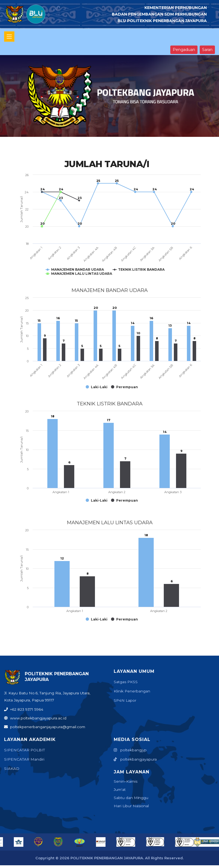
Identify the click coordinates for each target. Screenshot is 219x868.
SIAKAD (12, 768)
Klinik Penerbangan (132, 691)
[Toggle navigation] (9, 37)
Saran (207, 50)
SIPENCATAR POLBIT (24, 750)
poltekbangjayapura (135, 759)
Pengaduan (184, 50)
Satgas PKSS (126, 682)
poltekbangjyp (130, 750)
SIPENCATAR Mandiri (24, 759)
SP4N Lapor (125, 700)
